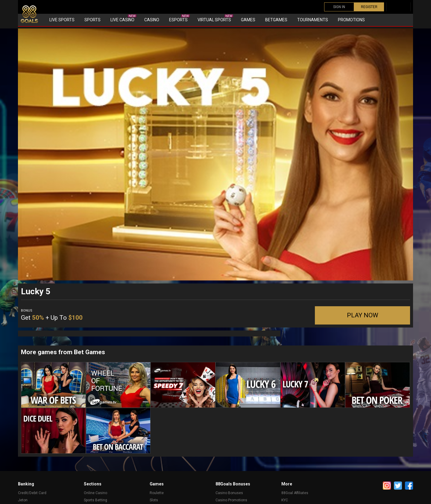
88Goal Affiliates (295, 493)
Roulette (157, 493)
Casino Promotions (231, 500)
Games (248, 20)
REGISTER (369, 7)
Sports (92, 20)
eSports (179, 18)
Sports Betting (95, 500)
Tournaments (313, 20)
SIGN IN (339, 7)
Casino (152, 20)
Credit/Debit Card (32, 493)
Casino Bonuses (229, 493)
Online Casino (95, 493)
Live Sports (62, 20)
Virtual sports (215, 18)
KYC (285, 500)
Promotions (351, 20)
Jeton (23, 500)
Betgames (276, 20)
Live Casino (123, 18)
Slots (154, 500)
